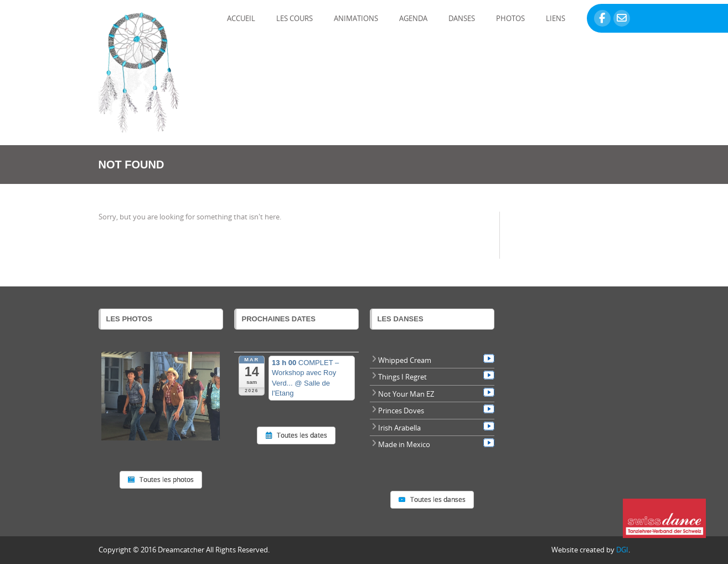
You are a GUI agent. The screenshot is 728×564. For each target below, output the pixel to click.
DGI (622, 550)
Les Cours (295, 18)
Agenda (413, 18)
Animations (356, 18)
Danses (462, 18)
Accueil (241, 18)
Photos (510, 18)
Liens (556, 18)
